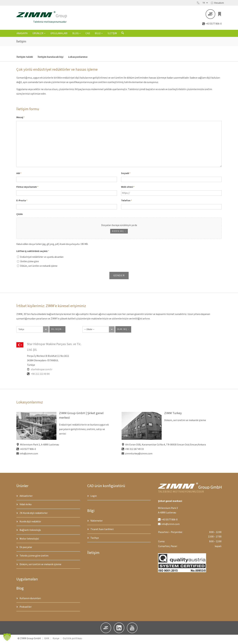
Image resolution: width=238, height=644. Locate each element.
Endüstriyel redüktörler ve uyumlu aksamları (42, 259)
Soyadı (126, 175)
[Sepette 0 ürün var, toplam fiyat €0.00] (220, 15)
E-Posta (22, 202)
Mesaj (20, 119)
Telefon (126, 202)
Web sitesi (128, 189)
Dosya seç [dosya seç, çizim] (118, 233)
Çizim (20, 216)
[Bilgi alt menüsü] (102, 35)
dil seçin (56, 331)
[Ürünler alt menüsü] (45, 35)
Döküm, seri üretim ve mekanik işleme (39, 268)
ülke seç (122, 331)
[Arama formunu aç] (123, 35)
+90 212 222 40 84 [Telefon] (38, 376)
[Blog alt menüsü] (80, 35)
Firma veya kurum (27, 189)
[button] (217, 3)
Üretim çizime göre (29, 263)
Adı (19, 175)
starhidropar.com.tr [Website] (40, 371)
